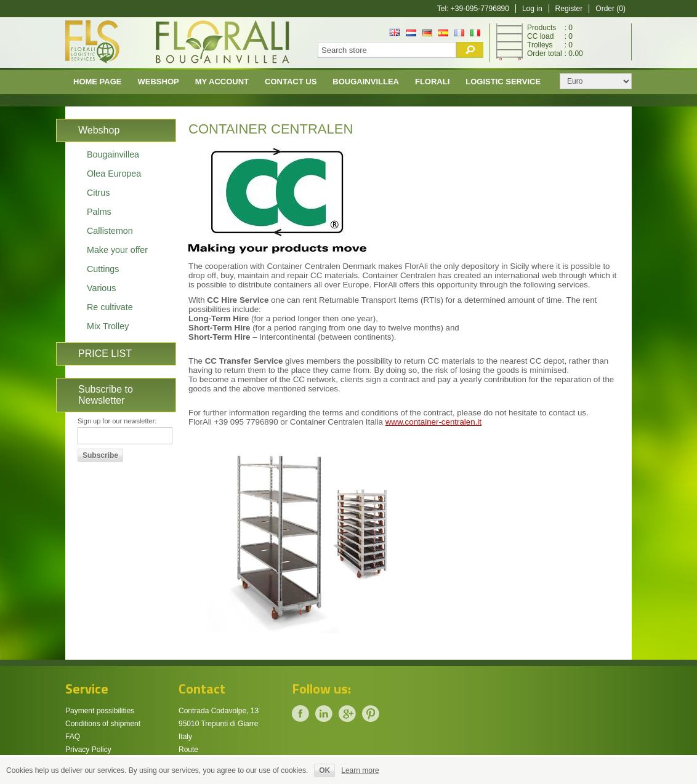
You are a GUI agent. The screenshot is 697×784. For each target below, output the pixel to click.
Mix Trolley (108, 326)
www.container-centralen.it (433, 422)
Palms (99, 212)
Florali (432, 82)
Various (101, 288)
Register (569, 9)
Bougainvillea (366, 82)
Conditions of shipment (103, 724)
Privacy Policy (88, 750)
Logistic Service (503, 82)
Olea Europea (114, 174)
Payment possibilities (100, 711)
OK (324, 770)
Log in (532, 9)
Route (188, 750)
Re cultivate (110, 307)
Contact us (291, 82)
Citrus (98, 193)
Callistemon (110, 231)
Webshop (159, 82)
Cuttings (103, 269)
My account (222, 82)
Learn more (360, 770)
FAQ (73, 737)
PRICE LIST (105, 354)
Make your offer (117, 250)
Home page (98, 82)
